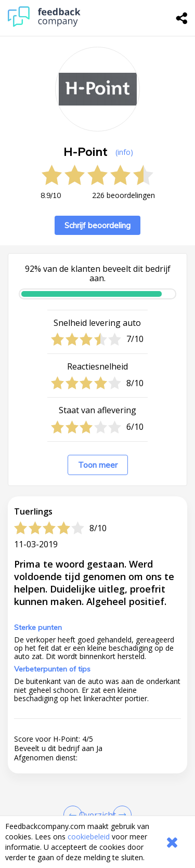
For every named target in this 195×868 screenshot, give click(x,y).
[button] (97, 773)
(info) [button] (124, 152)
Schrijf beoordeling (97, 225)
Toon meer (98, 465)
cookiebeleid (89, 837)
